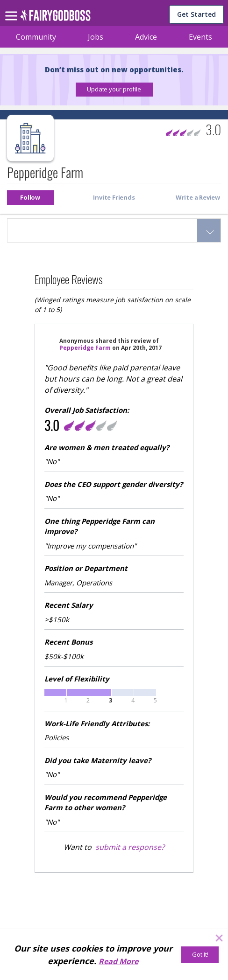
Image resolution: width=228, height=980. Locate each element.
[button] (114, 90)
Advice (146, 37)
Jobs (96, 37)
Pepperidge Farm (85, 348)
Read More (118, 961)
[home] (55, 18)
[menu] (13, 8)
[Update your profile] (114, 90)
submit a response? (130, 847)
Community (36, 37)
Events (200, 37)
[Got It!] (200, 955)
